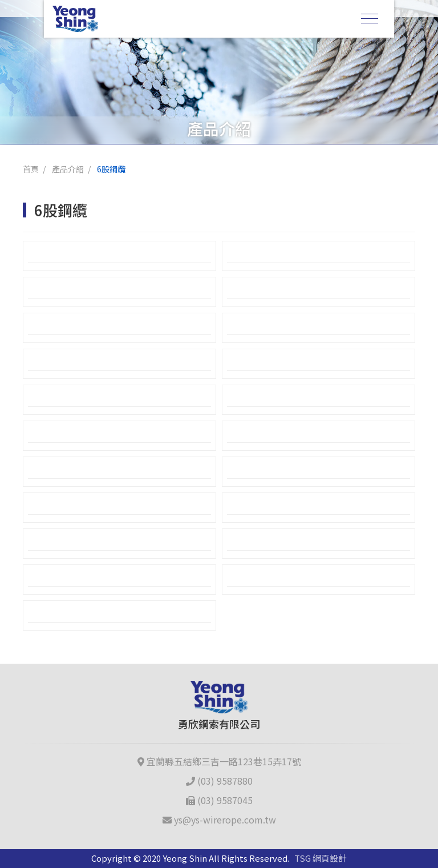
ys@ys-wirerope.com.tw (219, 819)
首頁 (31, 169)
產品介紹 (68, 169)
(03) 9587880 (219, 781)
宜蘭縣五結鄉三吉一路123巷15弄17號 (219, 761)
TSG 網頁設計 (321, 858)
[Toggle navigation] (370, 19)
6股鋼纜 (111, 169)
